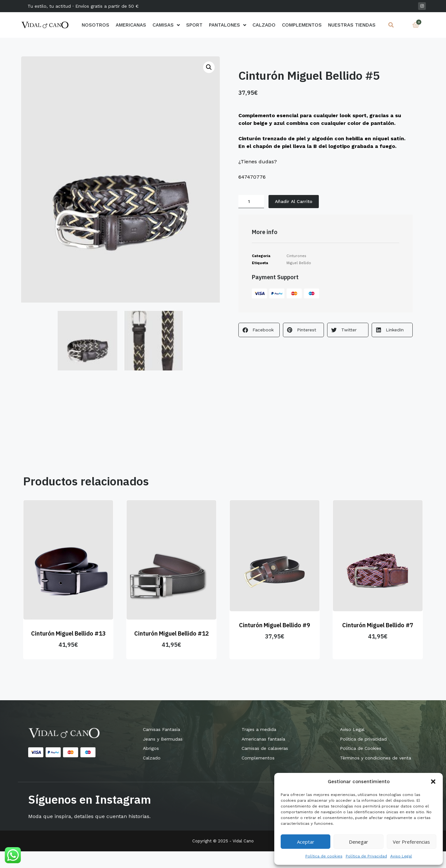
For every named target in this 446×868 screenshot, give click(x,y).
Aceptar (306, 842)
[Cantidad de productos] (251, 202)
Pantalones (227, 25)
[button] (433, 782)
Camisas (166, 25)
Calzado (264, 25)
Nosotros (95, 25)
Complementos (302, 25)
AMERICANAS (131, 25)
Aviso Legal (401, 856)
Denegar (359, 842)
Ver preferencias (411, 842)
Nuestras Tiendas (352, 25)
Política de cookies (324, 856)
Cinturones (296, 257)
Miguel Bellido (299, 264)
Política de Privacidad (366, 856)
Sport (194, 25)
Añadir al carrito (295, 202)
